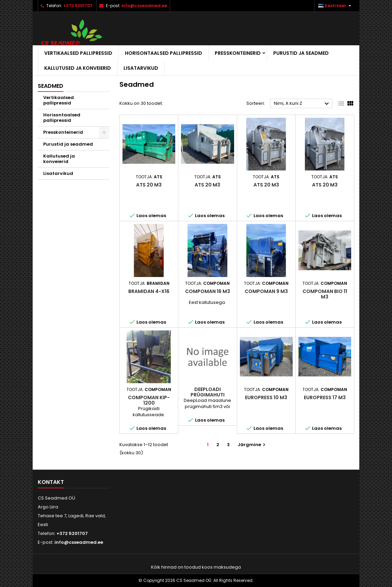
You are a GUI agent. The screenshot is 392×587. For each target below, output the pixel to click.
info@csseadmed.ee (144, 6)
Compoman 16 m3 (208, 291)
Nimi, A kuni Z (302, 104)
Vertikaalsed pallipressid (78, 53)
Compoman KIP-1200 (149, 400)
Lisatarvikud (141, 68)
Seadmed (51, 86)
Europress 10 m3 (266, 397)
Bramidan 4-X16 (149, 291)
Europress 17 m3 (325, 397)
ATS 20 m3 (149, 185)
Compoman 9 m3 (266, 291)
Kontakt (51, 482)
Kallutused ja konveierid (78, 68)
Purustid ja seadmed (301, 53)
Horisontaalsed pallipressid (164, 53)
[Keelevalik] (336, 6)
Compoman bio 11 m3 (325, 294)
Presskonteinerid (238, 53)
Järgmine (252, 445)
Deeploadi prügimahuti (208, 392)
